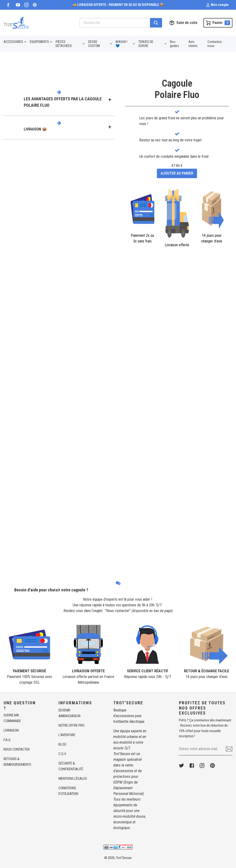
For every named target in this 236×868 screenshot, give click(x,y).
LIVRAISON (11, 730)
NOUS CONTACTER (17, 749)
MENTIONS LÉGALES (73, 779)
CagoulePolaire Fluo (177, 89)
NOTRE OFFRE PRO (71, 725)
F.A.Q (7, 740)
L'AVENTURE (67, 735)
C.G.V (62, 754)
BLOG (62, 744)
